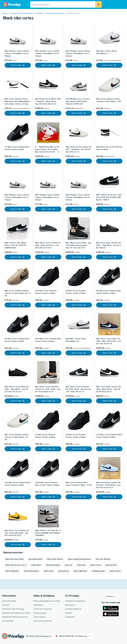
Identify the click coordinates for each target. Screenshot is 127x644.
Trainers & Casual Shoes (55, 13)
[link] (18, 46)
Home (5, 13)
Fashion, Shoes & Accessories (22, 13)
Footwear (40, 13)
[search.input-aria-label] (63, 4)
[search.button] (98, 4)
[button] (111, 596)
